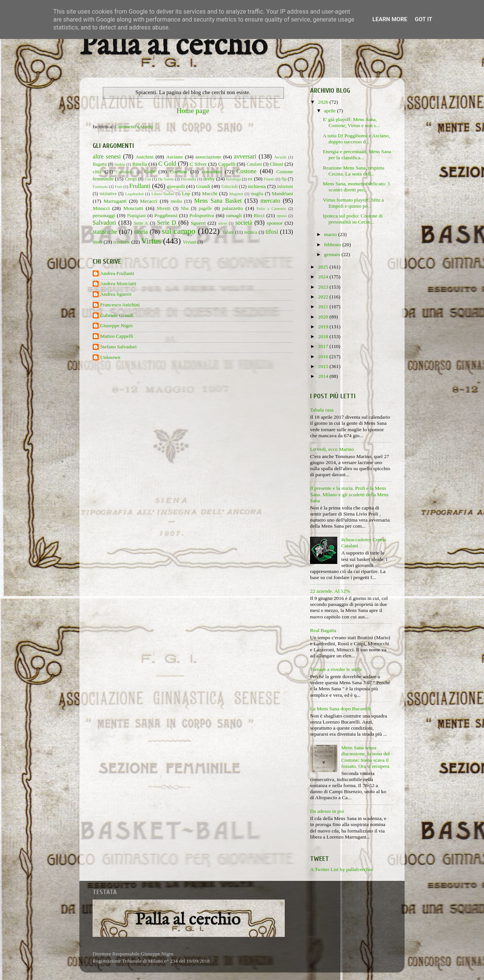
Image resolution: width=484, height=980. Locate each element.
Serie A (141, 223)
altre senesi (107, 157)
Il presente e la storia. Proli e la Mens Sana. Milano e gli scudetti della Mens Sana (349, 494)
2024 (324, 277)
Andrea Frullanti (117, 273)
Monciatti (133, 208)
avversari (245, 157)
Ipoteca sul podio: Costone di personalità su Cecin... (353, 219)
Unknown (110, 357)
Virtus (151, 241)
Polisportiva (202, 215)
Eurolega (233, 179)
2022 (324, 297)
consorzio (212, 172)
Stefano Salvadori (118, 347)
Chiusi (277, 164)
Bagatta (100, 164)
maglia (257, 194)
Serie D (167, 223)
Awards (280, 157)
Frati (118, 186)
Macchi (209, 193)
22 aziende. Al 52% (330, 591)
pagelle (206, 208)
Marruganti (115, 201)
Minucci (101, 208)
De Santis (166, 179)
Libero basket (163, 194)
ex (250, 179)
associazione (208, 157)
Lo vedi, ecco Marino (332, 449)
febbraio (333, 245)
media (176, 201)
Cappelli (227, 164)
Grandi (203, 186)
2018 (324, 336)
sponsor (275, 223)
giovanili (176, 186)
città (97, 172)
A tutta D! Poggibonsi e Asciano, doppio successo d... (357, 139)
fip (284, 179)
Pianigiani (136, 216)
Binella (140, 164)
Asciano (174, 157)
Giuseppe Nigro (116, 325)
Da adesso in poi (327, 811)
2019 (324, 327)
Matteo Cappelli (117, 336)
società (244, 223)
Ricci (259, 215)
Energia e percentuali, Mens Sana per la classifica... (357, 155)
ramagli (234, 215)
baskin (120, 164)
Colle (150, 172)
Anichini (145, 157)
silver (223, 223)
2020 (324, 317)
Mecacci (149, 201)
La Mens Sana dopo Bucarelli (340, 709)
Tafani (228, 232)
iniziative (108, 194)
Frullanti (140, 186)
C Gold (168, 164)
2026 (324, 102)
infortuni (285, 186)
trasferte (122, 242)
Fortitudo (100, 186)
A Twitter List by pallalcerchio (341, 869)
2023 (324, 287)
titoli (98, 242)
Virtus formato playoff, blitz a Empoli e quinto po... (353, 203)
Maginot (236, 194)
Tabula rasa (322, 410)
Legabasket (134, 194)
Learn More (390, 19)
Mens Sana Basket (218, 201)
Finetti (269, 179)
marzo (331, 234)
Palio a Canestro (271, 208)
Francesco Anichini (120, 305)
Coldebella (125, 172)
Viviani (190, 242)
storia (141, 232)
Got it (423, 19)
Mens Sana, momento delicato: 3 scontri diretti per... (356, 187)
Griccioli (229, 186)
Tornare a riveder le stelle (336, 669)
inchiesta (257, 186)
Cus (148, 179)
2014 (324, 376)
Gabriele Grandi (117, 315)
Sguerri (198, 223)
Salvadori (104, 223)
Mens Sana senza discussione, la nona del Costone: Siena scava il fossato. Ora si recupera (365, 757)
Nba (185, 208)
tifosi (272, 232)
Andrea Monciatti (118, 283)
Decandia (188, 179)
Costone (246, 171)
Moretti (164, 208)
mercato (270, 201)
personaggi (104, 215)
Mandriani (282, 193)
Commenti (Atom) (133, 127)
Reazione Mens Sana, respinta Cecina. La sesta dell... (354, 171)
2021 (324, 307)
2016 (324, 356)
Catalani (254, 164)
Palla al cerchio (173, 46)
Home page (193, 111)
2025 (324, 267)
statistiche (105, 232)
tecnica (251, 232)
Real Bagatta (323, 630)
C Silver (198, 164)
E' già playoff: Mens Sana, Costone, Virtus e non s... (351, 122)
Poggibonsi (166, 215)
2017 (324, 346)
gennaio (333, 254)
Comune (178, 172)
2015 (324, 366)
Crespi (131, 179)
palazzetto (233, 208)
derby (209, 179)
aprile (330, 111)
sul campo (179, 231)
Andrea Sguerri (116, 294)
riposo (282, 216)
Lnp (186, 193)
